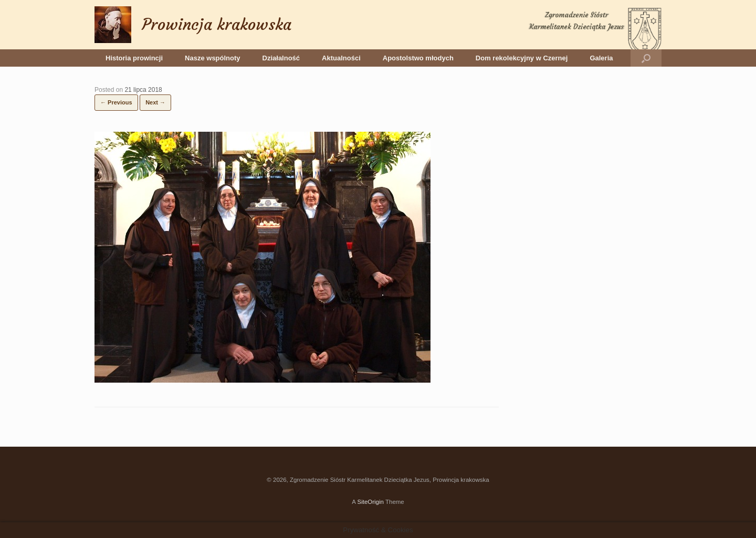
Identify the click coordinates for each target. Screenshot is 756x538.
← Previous (116, 102)
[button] (646, 58)
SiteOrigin (370, 502)
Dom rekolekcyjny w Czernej (522, 58)
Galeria (601, 58)
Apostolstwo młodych (418, 58)
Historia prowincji (134, 58)
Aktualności (341, 58)
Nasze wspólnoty (212, 58)
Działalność (281, 58)
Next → (155, 102)
